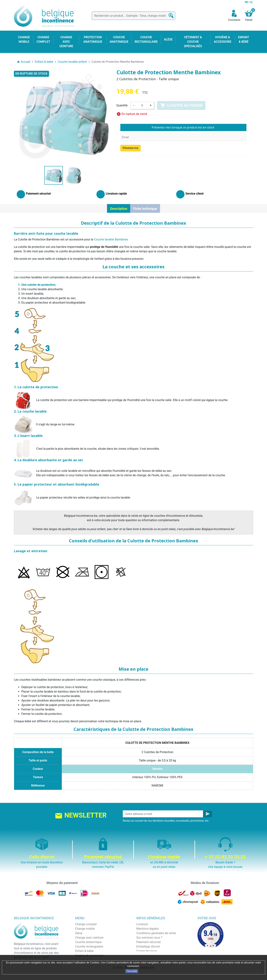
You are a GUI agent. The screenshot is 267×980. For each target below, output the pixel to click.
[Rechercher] (133, 16)
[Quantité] (142, 105)
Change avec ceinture (89, 938)
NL (251, 2)
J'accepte (132, 971)
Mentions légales (147, 929)
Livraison (142, 924)
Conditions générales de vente (156, 933)
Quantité (122, 105)
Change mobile (85, 929)
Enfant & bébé (84, 951)
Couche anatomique (88, 942)
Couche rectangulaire (89, 946)
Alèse (79, 933)
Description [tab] (119, 209)
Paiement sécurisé (149, 942)
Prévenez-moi (131, 148)
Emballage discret (148, 946)
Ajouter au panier (181, 105)
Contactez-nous (147, 951)
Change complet (86, 924)
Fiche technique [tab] (145, 209)
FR (247, 2)
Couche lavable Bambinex (111, 239)
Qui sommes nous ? (149, 938)
